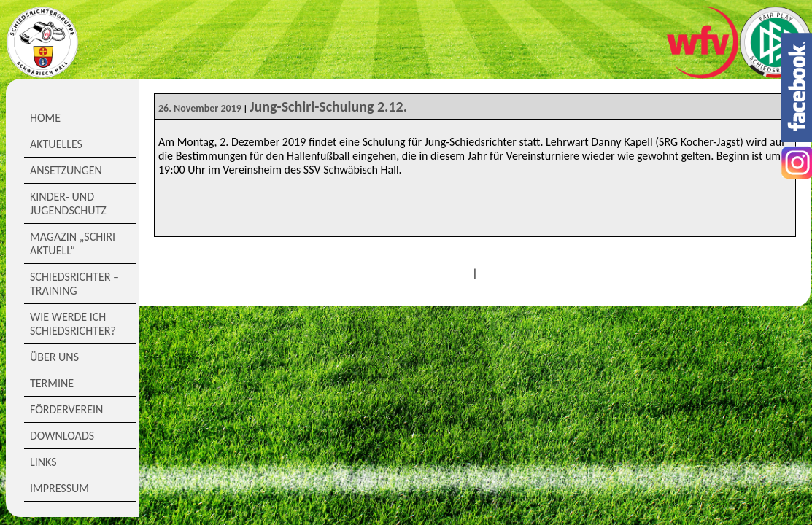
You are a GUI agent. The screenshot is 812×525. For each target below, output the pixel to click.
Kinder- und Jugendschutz (68, 203)
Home (45, 118)
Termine (52, 383)
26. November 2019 (200, 108)
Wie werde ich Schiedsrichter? (73, 324)
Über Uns (54, 357)
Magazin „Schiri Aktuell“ (73, 244)
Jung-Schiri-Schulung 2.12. (328, 106)
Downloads (62, 436)
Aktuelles (56, 144)
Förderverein (66, 409)
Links (43, 462)
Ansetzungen (66, 170)
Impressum (59, 488)
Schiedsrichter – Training (74, 284)
